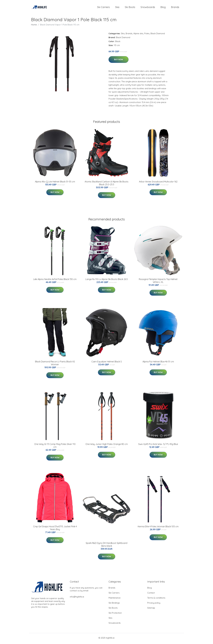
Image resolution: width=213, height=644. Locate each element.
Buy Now (119, 61)
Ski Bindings (114, 604)
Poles (147, 35)
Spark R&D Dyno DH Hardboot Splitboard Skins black (106, 546)
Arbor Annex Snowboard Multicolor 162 (158, 183)
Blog (163, 8)
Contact (151, 594)
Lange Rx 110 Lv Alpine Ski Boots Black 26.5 (107, 281)
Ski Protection (115, 614)
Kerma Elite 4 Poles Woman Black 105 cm (158, 528)
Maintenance (115, 599)
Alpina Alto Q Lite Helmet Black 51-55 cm (55, 183)
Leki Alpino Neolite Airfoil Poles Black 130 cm (55, 281)
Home (34, 26)
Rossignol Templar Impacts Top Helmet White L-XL (158, 282)
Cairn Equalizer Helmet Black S (107, 363)
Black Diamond (158, 35)
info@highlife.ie (77, 598)
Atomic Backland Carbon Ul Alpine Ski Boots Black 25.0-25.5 (106, 184)
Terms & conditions (156, 599)
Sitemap (151, 609)
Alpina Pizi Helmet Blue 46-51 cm (158, 363)
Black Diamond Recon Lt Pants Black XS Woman (55, 364)
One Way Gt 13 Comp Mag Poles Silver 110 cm (55, 447)
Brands (175, 8)
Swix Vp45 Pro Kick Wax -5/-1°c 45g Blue (158, 445)
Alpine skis (138, 35)
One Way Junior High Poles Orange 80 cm (107, 445)
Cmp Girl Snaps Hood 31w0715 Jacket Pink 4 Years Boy (55, 529)
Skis (117, 8)
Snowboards (148, 8)
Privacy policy (154, 604)
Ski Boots (130, 8)
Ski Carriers (103, 8)
